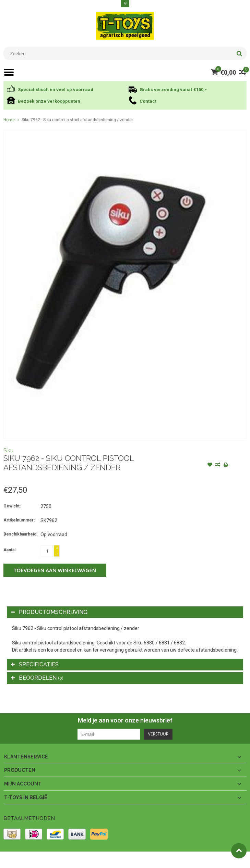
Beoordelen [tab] (37, 678)
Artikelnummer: (19, 520)
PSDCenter (93, 860)
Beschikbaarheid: (20, 534)
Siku (8, 450)
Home (9, 120)
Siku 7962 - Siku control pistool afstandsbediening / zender (77, 120)
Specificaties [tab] (35, 664)
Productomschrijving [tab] (49, 612)
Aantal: (10, 550)
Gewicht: (12, 506)
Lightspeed (139, 860)
